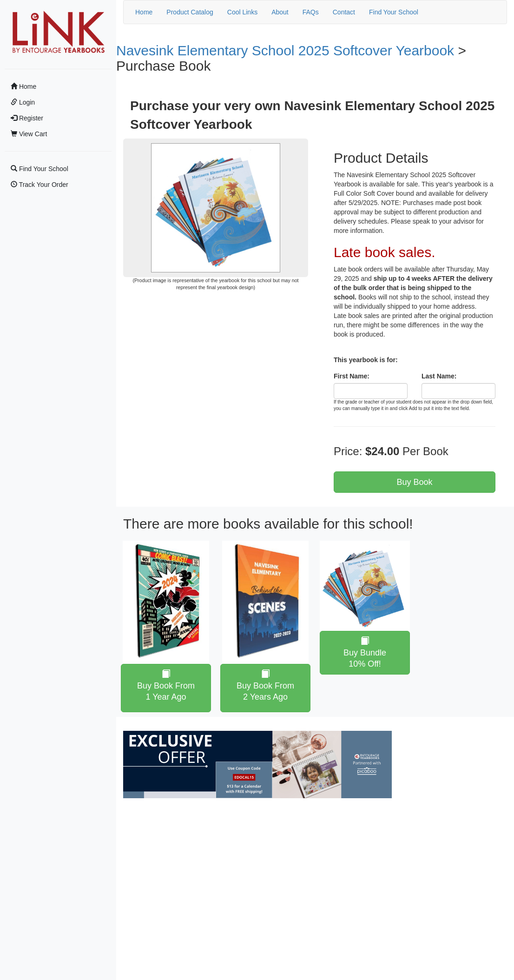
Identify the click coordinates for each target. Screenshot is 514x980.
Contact (344, 12)
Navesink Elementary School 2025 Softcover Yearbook (285, 50)
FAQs (311, 12)
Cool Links (242, 12)
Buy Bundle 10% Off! (365, 652)
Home (23, 86)
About (280, 12)
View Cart (29, 134)
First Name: (352, 376)
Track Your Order (40, 185)
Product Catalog (190, 12)
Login (23, 102)
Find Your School (40, 169)
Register (27, 118)
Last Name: (439, 376)
